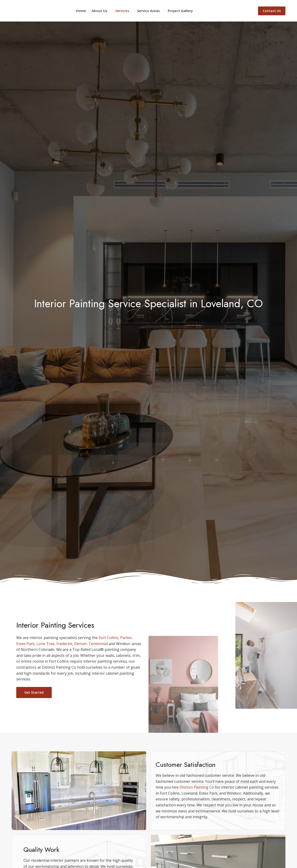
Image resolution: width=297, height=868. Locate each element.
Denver (81, 644)
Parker (126, 638)
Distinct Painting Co (197, 787)
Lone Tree (45, 644)
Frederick (64, 644)
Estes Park (25, 644)
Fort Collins (108, 638)
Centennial (98, 644)
